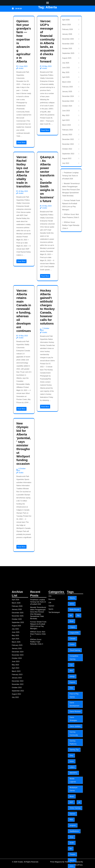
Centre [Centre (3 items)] (72, 846)
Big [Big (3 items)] (78, 817)
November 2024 (68, 101)
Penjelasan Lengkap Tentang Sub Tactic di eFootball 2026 (70, 176)
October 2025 (67, 48)
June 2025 (66, 68)
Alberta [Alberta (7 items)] (72, 799)
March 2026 (67, 25)
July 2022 (66, 163)
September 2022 (68, 154)
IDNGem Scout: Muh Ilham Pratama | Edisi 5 (38, 835)
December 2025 (68, 39)
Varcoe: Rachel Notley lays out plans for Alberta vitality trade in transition (23, 172)
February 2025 (67, 87)
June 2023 (66, 111)
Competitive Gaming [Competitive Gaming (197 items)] (74, 859)
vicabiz (21, 68)
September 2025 (68, 53)
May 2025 (66, 72)
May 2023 (66, 115)
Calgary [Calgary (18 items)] (72, 828)
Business (52, 801)
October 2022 (67, 149)
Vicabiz (47, 14)
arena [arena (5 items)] (72, 805)
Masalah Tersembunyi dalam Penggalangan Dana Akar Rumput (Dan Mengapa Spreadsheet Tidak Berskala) (71, 190)
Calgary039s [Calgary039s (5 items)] (74, 834)
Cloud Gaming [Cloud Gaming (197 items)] (75, 852)
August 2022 (67, 158)
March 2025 (67, 82)
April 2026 (66, 20)
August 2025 (67, 58)
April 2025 (66, 77)
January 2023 (67, 135)
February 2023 (67, 130)
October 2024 (67, 106)
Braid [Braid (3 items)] (72, 823)
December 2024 (68, 96)
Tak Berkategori (54, 814)
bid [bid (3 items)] (71, 817)
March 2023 (67, 125)
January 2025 (67, 92)
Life (50, 804)
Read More (21, 142)
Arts (50, 797)
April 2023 (66, 120)
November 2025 (68, 44)
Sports (51, 810)
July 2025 (66, 63)
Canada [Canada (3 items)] (72, 840)
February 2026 (67, 29)
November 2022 (68, 144)
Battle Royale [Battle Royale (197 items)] (74, 811)
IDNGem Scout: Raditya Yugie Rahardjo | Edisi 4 (71, 225)
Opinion (51, 807)
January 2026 (67, 34)
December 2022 (68, 139)
